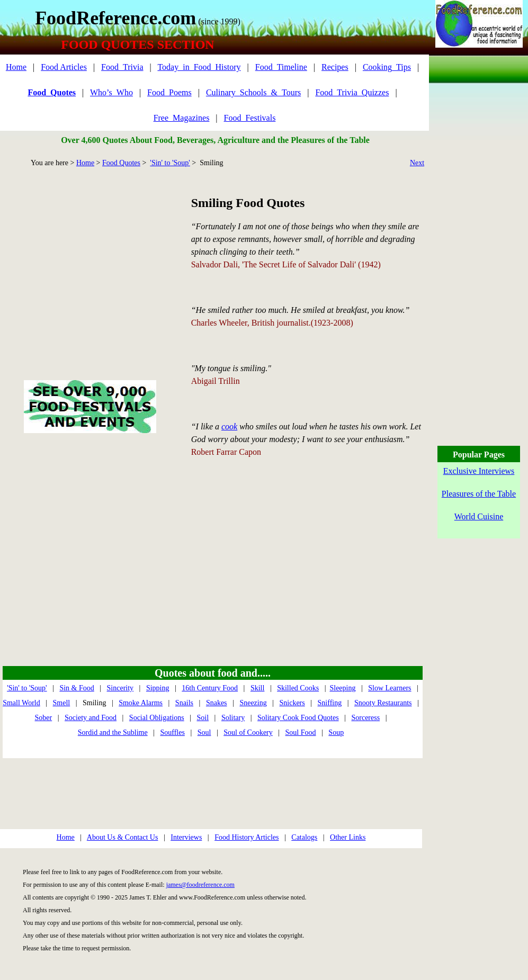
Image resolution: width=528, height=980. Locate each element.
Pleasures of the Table (479, 494)
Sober (44, 718)
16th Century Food (210, 688)
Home (16, 67)
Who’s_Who (111, 92)
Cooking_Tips (387, 67)
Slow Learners (390, 688)
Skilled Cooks (298, 688)
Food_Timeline (281, 67)
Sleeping (342, 688)
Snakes (217, 703)
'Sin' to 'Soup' (170, 163)
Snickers (292, 703)
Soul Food (301, 732)
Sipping (158, 688)
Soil (203, 718)
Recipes (335, 67)
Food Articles (64, 67)
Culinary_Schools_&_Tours (253, 92)
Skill (257, 688)
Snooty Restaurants (383, 703)
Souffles (172, 732)
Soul (204, 732)
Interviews (186, 837)
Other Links (348, 837)
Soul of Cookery (248, 732)
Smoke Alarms (141, 703)
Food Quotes (121, 163)
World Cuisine (479, 516)
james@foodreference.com (200, 885)
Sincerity (120, 688)
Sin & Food (77, 688)
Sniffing (330, 703)
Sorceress (365, 718)
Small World (21, 703)
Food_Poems (169, 92)
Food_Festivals (250, 118)
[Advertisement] (90, 262)
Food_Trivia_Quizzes (352, 92)
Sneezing (253, 703)
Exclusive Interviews (479, 471)
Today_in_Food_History (199, 67)
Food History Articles (247, 837)
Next (417, 163)
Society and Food (91, 718)
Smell (62, 703)
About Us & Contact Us (123, 837)
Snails (184, 703)
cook (229, 426)
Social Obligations (157, 718)
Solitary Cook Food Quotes (298, 718)
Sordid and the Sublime (113, 732)
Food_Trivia (122, 67)
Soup (336, 732)
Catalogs (304, 837)
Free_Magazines (182, 118)
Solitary (233, 718)
